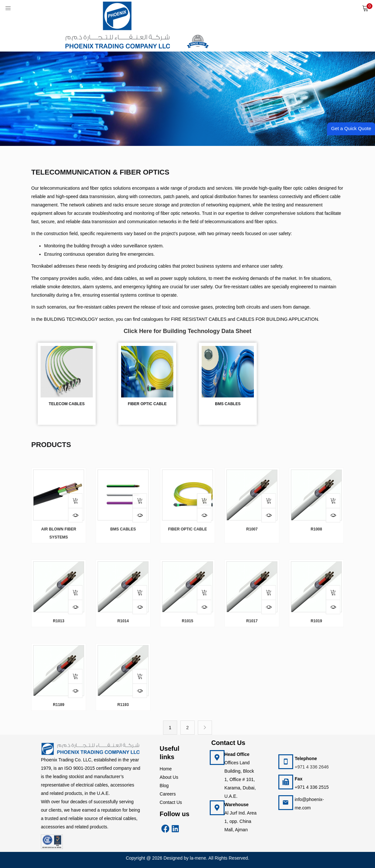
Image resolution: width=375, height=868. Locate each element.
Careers (168, 794)
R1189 (58, 705)
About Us (169, 777)
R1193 (123, 705)
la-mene (198, 858)
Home (166, 769)
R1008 (316, 529)
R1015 (187, 621)
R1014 (123, 621)
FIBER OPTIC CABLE (188, 529)
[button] (365, 8)
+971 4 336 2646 (312, 767)
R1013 (58, 621)
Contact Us (171, 802)
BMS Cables (123, 529)
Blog (164, 786)
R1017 (252, 621)
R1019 (316, 621)
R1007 (252, 529)
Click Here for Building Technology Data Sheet (188, 331)
